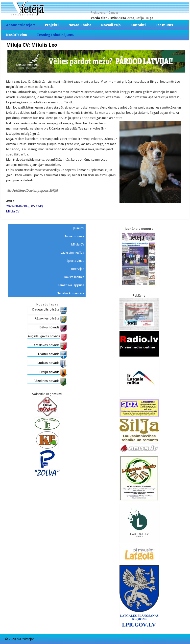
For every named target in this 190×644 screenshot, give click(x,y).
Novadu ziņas (75, 236)
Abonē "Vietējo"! (21, 25)
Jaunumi (78, 228)
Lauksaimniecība (72, 253)
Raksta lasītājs (74, 277)
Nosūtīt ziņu (17, 35)
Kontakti (138, 25)
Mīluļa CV (13, 211)
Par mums (164, 25)
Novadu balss (80, 25)
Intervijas (78, 269)
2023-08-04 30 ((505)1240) (25, 206)
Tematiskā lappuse (71, 285)
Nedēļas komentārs (70, 293)
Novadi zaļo (111, 25)
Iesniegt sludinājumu (56, 35)
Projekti (52, 25)
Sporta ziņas (75, 261)
